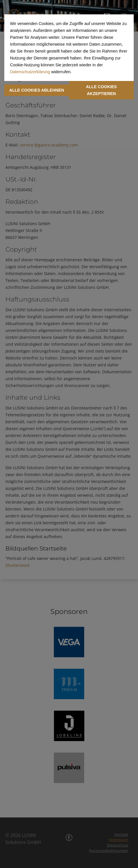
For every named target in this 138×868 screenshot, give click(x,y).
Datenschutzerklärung (30, 72)
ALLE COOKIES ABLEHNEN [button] (37, 90)
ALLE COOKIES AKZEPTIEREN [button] (101, 90)
